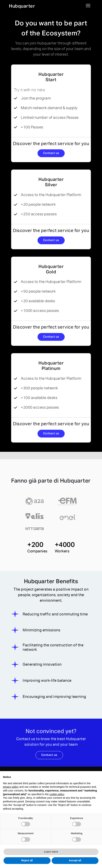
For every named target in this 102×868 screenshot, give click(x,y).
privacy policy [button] (11, 787)
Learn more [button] (51, 852)
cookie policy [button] (57, 794)
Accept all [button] (75, 860)
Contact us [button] (51, 153)
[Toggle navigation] (88, 6)
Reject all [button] (27, 860)
